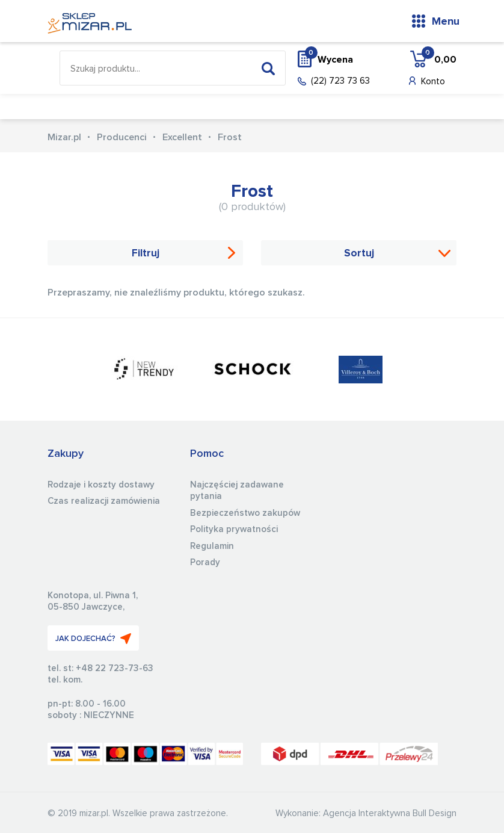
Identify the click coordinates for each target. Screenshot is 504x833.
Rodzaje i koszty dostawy (101, 485)
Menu (446, 22)
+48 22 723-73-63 (115, 668)
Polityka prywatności (234, 529)
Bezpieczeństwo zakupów (245, 513)
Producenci (122, 137)
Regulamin (212, 546)
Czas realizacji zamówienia (104, 501)
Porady (205, 562)
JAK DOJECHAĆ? (93, 639)
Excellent (182, 137)
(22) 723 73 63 (340, 81)
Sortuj (359, 254)
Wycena (329, 59)
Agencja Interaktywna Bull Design (390, 813)
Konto (433, 82)
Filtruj (146, 254)
